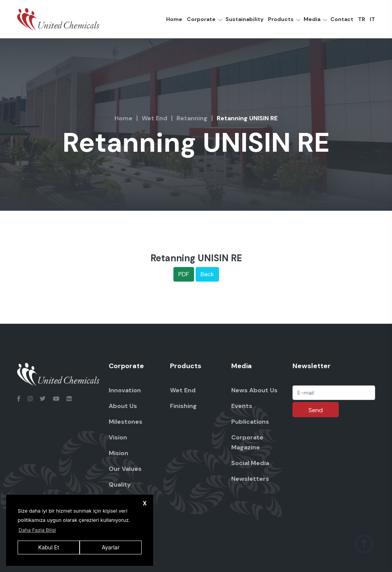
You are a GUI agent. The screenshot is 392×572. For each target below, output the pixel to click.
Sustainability (244, 19)
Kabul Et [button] (49, 547)
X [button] (145, 503)
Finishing (183, 406)
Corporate (201, 19)
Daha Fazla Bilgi (37, 530)
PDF (184, 274)
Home (174, 19)
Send (316, 410)
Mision (118, 453)
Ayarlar (111, 547)
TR (362, 19)
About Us (123, 406)
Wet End (154, 118)
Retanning (192, 118)
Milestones (126, 422)
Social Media (250, 463)
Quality (120, 484)
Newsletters (250, 479)
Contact (342, 19)
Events (242, 406)
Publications (250, 422)
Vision (118, 437)
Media (312, 19)
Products (281, 19)
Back (207, 274)
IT (372, 19)
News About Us (254, 390)
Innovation (125, 390)
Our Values (125, 469)
